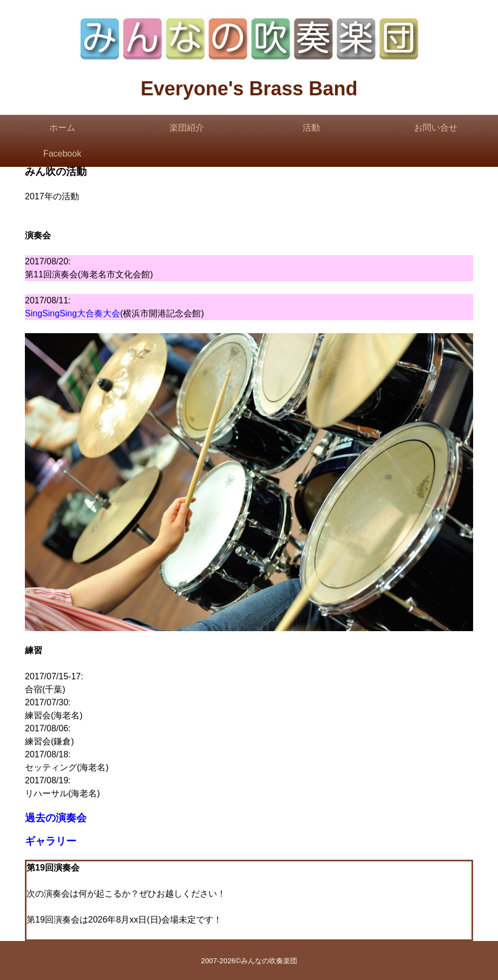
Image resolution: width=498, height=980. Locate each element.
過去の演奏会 (56, 818)
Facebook (62, 154)
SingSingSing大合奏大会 (73, 313)
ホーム (62, 128)
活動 (311, 128)
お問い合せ (436, 128)
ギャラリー (51, 841)
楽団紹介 (187, 128)
